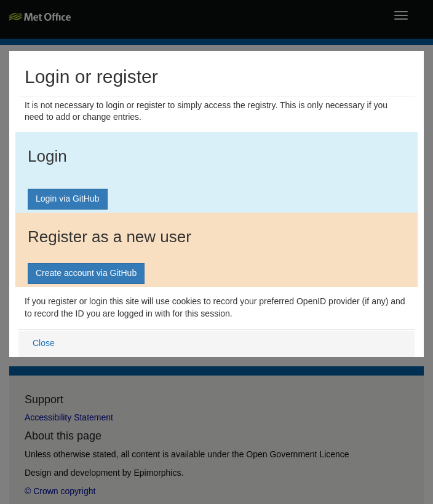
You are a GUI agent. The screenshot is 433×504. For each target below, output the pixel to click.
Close (44, 343)
